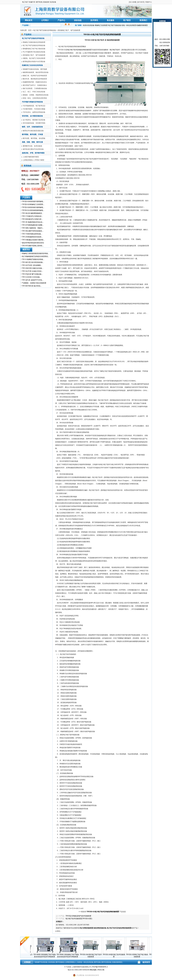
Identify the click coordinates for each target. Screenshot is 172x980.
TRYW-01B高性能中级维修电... (33, 201)
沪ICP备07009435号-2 (100, 967)
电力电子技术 (115, 50)
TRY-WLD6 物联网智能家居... (32, 213)
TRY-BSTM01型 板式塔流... (32, 286)
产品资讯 (26, 198)
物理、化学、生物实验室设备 (32, 127)
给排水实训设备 (89, 25)
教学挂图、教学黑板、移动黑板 (34, 138)
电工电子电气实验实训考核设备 (45, 30)
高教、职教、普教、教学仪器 (32, 142)
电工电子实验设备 (115, 25)
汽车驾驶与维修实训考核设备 (32, 102)
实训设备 (52, 962)
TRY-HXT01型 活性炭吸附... (32, 265)
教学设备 (97, 962)
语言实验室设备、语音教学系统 (34, 123)
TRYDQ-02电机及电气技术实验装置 (78, 916)
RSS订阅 (101, 970)
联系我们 (143, 20)
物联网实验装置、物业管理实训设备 (36, 72)
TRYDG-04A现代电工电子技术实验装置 (91, 955)
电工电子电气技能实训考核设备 (34, 45)
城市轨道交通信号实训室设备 (33, 149)
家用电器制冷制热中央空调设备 (34, 62)
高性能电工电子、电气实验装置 (69, 30)
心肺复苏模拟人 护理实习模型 (33, 160)
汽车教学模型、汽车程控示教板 (34, 109)
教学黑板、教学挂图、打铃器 (32, 134)
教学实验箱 (60, 962)
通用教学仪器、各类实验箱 (32, 146)
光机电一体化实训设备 (85, 962)
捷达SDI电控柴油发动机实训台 (33, 243)
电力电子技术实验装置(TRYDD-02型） (79, 919)
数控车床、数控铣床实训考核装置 (35, 79)
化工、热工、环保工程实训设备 (34, 92)
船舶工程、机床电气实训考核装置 (35, 76)
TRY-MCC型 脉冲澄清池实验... (33, 262)
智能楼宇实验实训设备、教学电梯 (35, 69)
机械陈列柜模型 (142, 25)
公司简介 (45, 20)
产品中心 (61, 20)
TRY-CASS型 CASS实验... (31, 277)
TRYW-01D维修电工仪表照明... (33, 204)
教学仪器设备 (106, 962)
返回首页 (146, 962)
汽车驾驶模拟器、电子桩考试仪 (34, 106)
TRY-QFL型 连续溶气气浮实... (33, 280)
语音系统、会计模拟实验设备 (32, 116)
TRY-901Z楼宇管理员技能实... (33, 231)
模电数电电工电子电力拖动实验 (34, 49)
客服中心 (149, 2)
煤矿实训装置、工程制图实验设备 (35, 88)
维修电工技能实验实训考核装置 (34, 42)
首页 (30, 30)
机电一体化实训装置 (129, 25)
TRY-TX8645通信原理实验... (32, 234)
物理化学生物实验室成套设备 (33, 131)
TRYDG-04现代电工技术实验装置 (114, 955)
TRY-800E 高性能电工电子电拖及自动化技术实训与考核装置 (68, 955)
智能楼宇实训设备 (41, 962)
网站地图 (93, 970)
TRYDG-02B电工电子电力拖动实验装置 (137, 955)
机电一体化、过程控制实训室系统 (35, 98)
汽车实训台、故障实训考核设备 (34, 112)
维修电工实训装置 (101, 25)
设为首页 (141, 2)
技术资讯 (94, 20)
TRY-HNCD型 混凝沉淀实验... (33, 268)
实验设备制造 (117, 962)
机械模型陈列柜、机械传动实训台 (35, 82)
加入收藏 (133, 2)
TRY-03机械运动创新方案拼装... (33, 240)
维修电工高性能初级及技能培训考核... (36, 253)
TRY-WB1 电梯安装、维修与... (33, 228)
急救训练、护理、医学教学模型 (33, 153)
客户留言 (127, 20)
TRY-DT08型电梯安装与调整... (33, 225)
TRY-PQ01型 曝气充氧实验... (32, 274)
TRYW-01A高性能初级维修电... (33, 210)
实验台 (117, 259)
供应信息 (78, 20)
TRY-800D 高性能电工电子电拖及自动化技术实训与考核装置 (45, 955)
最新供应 (26, 250)
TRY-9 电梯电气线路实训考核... (33, 259)
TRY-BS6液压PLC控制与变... (32, 219)
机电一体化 (95, 152)
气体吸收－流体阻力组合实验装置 (34, 283)
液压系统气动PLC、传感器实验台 (35, 85)
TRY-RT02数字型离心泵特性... (33, 246)
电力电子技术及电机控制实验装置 (80, 50)
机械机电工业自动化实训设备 (32, 65)
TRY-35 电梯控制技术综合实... (33, 222)
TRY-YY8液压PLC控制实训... (32, 216)
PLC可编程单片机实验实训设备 (34, 52)
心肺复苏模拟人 (70, 962)
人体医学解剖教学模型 (31, 157)
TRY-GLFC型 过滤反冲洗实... (32, 271)
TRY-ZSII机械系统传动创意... (32, 237)
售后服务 (111, 20)
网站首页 (29, 20)
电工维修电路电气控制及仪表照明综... (36, 256)
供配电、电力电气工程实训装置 (34, 58)
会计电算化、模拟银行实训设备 (34, 120)
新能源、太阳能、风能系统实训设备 (36, 95)
